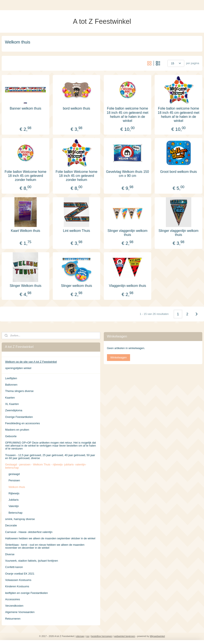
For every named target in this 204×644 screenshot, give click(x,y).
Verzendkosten (14, 606)
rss (88, 636)
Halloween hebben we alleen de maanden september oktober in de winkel (50, 538)
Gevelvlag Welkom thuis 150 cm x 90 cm (128, 173)
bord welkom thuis (77, 108)
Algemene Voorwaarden (20, 612)
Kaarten (10, 398)
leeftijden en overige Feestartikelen (26, 593)
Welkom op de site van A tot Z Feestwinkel (31, 362)
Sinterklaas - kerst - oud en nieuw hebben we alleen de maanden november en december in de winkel (45, 546)
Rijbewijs (14, 493)
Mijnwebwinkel (157, 636)
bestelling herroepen (102, 636)
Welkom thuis (17, 487)
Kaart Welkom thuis (25, 230)
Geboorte (11, 436)
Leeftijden (11, 378)
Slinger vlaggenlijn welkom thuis (128, 233)
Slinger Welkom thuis (25, 286)
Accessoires (12, 599)
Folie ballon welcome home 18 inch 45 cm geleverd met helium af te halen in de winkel (128, 115)
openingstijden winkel (18, 368)
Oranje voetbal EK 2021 (20, 574)
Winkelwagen (119, 357)
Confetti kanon (14, 567)
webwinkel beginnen (125, 636)
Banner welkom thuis (26, 108)
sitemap (80, 636)
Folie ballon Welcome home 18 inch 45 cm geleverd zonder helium (26, 175)
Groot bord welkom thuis (178, 171)
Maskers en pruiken (17, 430)
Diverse (10, 554)
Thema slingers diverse (19, 391)
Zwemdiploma (14, 410)
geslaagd (14, 474)
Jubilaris (14, 500)
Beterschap (15, 513)
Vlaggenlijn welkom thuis (127, 286)
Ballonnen (11, 385)
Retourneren (13, 619)
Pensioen (14, 480)
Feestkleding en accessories (22, 423)
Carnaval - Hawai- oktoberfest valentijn (29, 532)
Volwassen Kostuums (18, 580)
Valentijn (14, 506)
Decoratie (11, 525)
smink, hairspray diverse (20, 519)
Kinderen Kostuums (17, 586)
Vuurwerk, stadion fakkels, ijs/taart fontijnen (32, 561)
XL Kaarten (12, 404)
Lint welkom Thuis (76, 230)
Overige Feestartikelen (19, 417)
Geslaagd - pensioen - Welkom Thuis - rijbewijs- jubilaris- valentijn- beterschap (46, 466)
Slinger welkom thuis (77, 286)
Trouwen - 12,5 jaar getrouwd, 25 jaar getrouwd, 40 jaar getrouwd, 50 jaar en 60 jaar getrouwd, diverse (50, 457)
